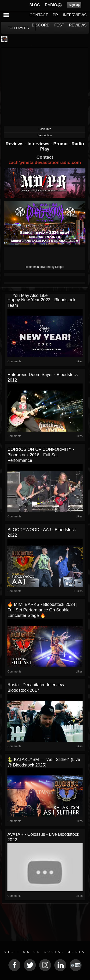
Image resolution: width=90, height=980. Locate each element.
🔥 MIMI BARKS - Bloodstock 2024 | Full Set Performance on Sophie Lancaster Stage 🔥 (42, 610)
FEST (59, 25)
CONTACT (39, 15)
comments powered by (45, 267)
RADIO (51, 5)
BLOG (35, 5)
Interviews (39, 144)
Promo (61, 144)
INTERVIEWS (75, 15)
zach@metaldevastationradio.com (45, 162)
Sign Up (74, 5)
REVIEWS (78, 25)
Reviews (15, 144)
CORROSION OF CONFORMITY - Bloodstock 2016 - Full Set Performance (41, 455)
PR (55, 15)
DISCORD (41, 25)
